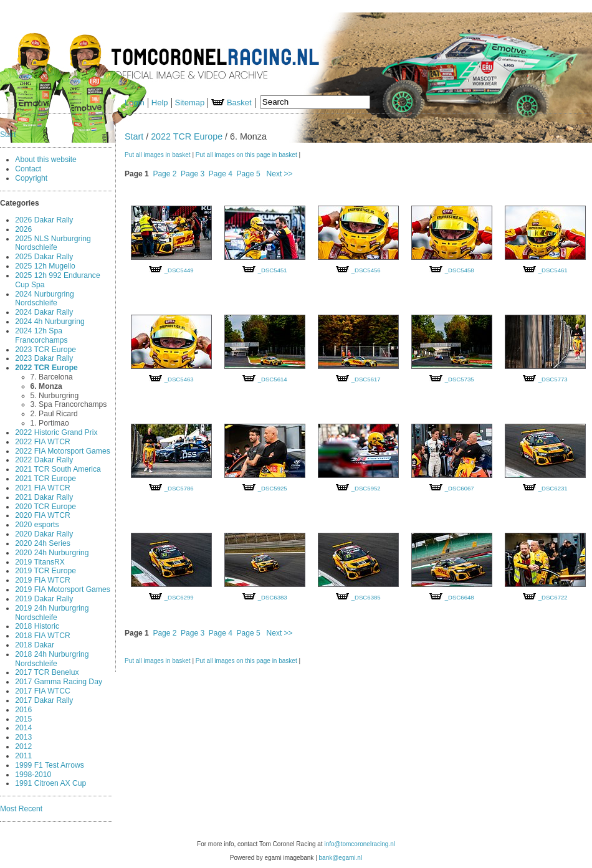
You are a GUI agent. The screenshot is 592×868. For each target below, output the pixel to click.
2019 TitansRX (40, 562)
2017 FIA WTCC (42, 691)
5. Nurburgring (55, 396)
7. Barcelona (52, 377)
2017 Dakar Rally (44, 700)
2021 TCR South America (58, 469)
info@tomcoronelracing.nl (360, 844)
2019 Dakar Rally (44, 599)
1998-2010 (33, 775)
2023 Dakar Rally (44, 358)
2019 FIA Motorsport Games (63, 589)
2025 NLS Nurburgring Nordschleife (53, 243)
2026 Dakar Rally (44, 220)
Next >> (280, 174)
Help (160, 103)
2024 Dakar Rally (44, 312)
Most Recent (21, 809)
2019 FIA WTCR (42, 580)
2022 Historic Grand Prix (56, 432)
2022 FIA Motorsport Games (63, 451)
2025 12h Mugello (45, 266)
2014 (23, 728)
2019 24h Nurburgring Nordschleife (52, 613)
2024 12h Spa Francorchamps (41, 336)
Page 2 (165, 174)
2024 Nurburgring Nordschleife (45, 299)
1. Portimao (50, 423)
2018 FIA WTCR (42, 636)
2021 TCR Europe (45, 479)
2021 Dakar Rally (44, 497)
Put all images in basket (158, 155)
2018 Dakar (35, 645)
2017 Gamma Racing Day (59, 682)
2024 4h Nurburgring (50, 322)
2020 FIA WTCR (42, 515)
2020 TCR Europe (45, 507)
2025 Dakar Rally (44, 257)
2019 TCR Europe (45, 571)
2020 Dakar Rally (44, 534)
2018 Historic (37, 626)
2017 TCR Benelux (47, 672)
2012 (23, 746)
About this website (46, 160)
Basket (231, 103)
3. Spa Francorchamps (69, 404)
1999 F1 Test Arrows (49, 765)
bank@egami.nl (341, 858)
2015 (23, 719)
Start (8, 135)
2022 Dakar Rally (44, 460)
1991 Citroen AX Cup (50, 783)
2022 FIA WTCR (42, 442)
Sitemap (190, 103)
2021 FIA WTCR (42, 488)
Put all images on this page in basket (246, 155)
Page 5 (249, 174)
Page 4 (221, 174)
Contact (28, 169)
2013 (23, 737)
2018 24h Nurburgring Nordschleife (52, 659)
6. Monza (46, 386)
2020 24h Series (42, 543)
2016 (23, 710)
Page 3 (193, 174)
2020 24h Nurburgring (52, 553)
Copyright (31, 178)
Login (135, 103)
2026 (23, 229)
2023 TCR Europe (45, 350)
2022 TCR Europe (46, 368)
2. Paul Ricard (54, 414)
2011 (23, 756)
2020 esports (37, 525)
